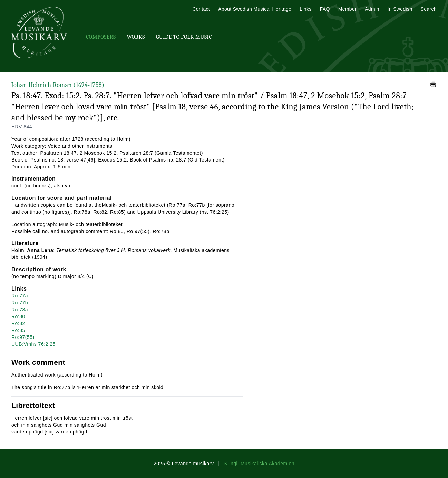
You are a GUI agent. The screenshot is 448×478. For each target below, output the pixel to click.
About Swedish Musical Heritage (255, 9)
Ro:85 (18, 330)
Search (429, 9)
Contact (201, 9)
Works (136, 37)
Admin (372, 9)
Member (347, 9)
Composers (101, 37)
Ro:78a (20, 310)
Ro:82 (18, 323)
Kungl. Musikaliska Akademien (259, 464)
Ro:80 (18, 316)
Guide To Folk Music (184, 37)
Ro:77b (20, 303)
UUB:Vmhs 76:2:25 (33, 344)
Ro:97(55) (23, 337)
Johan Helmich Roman (58, 85)
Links (305, 9)
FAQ (325, 9)
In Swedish (400, 9)
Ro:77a (20, 296)
